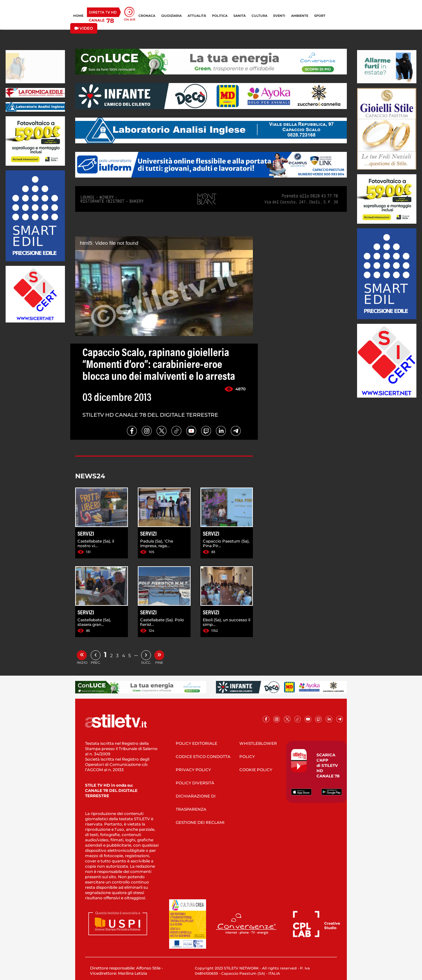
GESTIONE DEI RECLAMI (200, 822)
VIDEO (84, 28)
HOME (78, 16)
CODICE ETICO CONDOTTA (203, 756)
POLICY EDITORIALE (196, 743)
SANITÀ (240, 16)
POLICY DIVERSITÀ (195, 783)
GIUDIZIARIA (171, 16)
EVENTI (279, 16)
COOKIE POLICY (256, 770)
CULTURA (259, 16)
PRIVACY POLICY (193, 770)
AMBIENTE (300, 16)
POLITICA (220, 16)
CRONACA (147, 16)
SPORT (320, 16)
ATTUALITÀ (197, 16)
